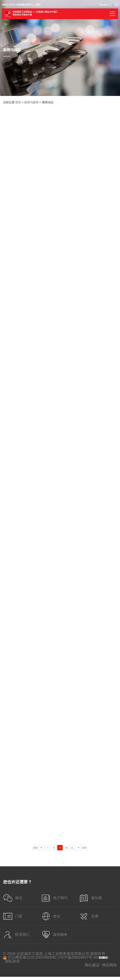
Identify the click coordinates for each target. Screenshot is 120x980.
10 (66, 848)
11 (72, 848)
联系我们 (17, 937)
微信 (13, 898)
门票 (13, 918)
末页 (84, 848)
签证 (51, 918)
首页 (18, 102)
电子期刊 (55, 898)
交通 (89, 918)
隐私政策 (12, 964)
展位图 (91, 898)
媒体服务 (55, 937)
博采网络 (109, 968)
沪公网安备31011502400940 (30, 961)
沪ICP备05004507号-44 (78, 961)
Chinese (104, 5)
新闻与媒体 (31, 102)
